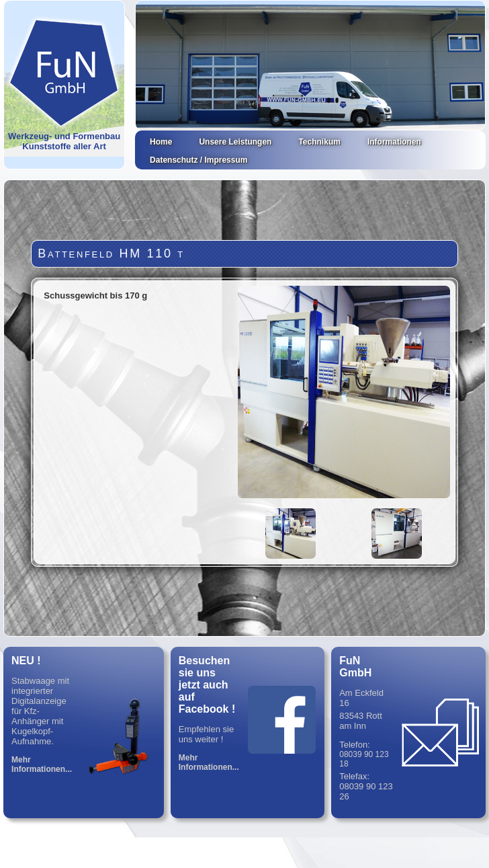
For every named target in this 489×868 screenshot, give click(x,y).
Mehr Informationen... (42, 764)
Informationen (394, 142)
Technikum (319, 142)
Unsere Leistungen (235, 142)
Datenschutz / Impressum (198, 160)
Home (161, 142)
